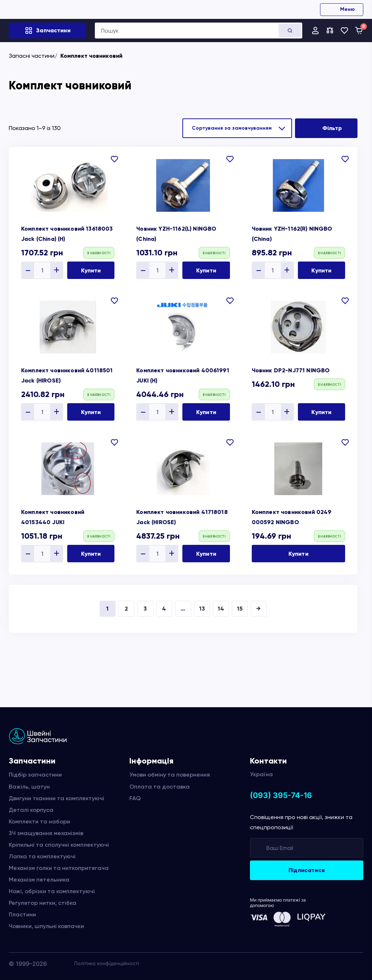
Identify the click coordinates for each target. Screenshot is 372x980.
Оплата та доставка (159, 787)
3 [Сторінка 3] (145, 609)
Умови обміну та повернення (170, 775)
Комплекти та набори (39, 821)
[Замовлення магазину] (237, 128)
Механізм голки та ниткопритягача (59, 868)
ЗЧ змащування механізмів (46, 833)
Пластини (22, 914)
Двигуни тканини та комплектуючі (56, 798)
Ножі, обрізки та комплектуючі (52, 891)
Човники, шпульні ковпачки (46, 926)
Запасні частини (32, 56)
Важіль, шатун (29, 787)
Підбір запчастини (35, 775)
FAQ (135, 798)
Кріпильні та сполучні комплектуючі (59, 845)
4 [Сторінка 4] (164, 609)
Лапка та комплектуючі (42, 856)
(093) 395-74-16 (281, 795)
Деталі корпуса (31, 810)
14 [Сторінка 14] (221, 609)
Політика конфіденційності (107, 963)
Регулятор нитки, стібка (43, 903)
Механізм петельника (39, 880)
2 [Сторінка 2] (126, 609)
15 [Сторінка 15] (240, 609)
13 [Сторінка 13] (202, 609)
